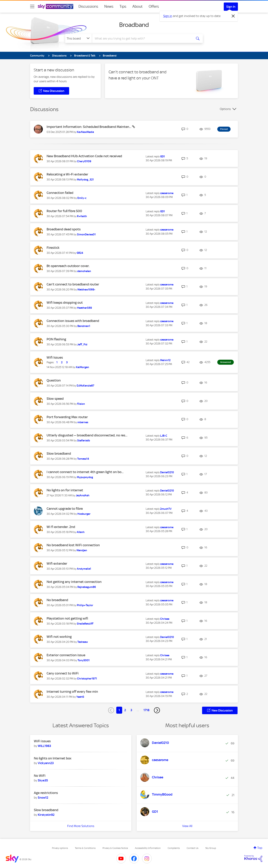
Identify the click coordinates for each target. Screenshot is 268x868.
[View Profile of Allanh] (81, 532)
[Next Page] (157, 710)
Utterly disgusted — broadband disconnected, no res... (87, 435)
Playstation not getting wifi (67, 618)
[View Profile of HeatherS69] (84, 308)
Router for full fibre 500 (64, 211)
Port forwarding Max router (67, 417)
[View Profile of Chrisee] (165, 619)
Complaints (174, 848)
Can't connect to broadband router (73, 284)
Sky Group (211, 848)
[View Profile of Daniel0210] (167, 472)
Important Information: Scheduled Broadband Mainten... (89, 127)
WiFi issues (42, 741)
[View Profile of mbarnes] (83, 422)
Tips (123, 6)
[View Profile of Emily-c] (82, 198)
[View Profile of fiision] (81, 404)
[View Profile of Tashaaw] (83, 642)
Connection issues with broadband (73, 321)
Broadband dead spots (64, 229)
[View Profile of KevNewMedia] (85, 132)
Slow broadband (59, 453)
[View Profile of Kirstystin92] (46, 815)
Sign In (231, 7)
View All (187, 826)
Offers (154, 6)
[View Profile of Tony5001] (84, 660)
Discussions (88, 6)
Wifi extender (57, 563)
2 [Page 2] (125, 710)
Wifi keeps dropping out (65, 303)
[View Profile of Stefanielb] (84, 441)
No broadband (57, 600)
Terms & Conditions (85, 848)
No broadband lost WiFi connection (73, 545)
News (109, 6)
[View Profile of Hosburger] (84, 514)
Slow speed (55, 399)
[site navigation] (32, 6)
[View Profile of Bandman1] (84, 326)
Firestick (53, 248)
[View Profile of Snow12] (43, 798)
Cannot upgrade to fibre (65, 509)
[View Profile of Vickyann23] (46, 763)
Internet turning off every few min (72, 692)
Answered (226, 362)
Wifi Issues (55, 357)
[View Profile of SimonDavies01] (86, 234)
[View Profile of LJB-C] (164, 436)
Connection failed (60, 193)
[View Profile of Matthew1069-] (86, 290)
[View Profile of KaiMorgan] (82, 367)
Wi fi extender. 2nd (61, 527)
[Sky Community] (56, 6)
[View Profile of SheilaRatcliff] (85, 624)
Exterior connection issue (66, 655)
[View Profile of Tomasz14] (83, 459)
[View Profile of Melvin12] (165, 360)
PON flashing (56, 339)
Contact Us (192, 848)
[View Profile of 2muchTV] (166, 509)
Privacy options (60, 848)
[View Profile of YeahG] (80, 697)
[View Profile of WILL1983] (44, 746)
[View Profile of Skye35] (43, 780)
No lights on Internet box (53, 758)
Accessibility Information (148, 848)
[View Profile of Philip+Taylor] (85, 605)
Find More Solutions (81, 826)
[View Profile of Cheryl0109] (84, 161)
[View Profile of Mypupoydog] (85, 477)
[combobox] (142, 38)
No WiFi (40, 776)
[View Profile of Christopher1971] (87, 679)
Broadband (134, 25)
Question (54, 380)
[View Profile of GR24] (80, 253)
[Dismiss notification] (233, 16)
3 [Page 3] (131, 710)
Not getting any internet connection (74, 582)
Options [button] (225, 109)
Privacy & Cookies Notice (115, 848)
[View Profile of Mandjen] (82, 550)
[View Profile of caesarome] (167, 193)
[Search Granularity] (79, 38)
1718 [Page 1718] (146, 710)
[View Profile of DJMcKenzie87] (85, 386)
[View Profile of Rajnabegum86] (87, 587)
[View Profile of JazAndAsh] (83, 495)
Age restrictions (46, 793)
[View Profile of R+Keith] (82, 216)
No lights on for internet (65, 490)
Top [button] (260, 848)
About (137, 6)
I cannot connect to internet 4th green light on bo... (85, 472)
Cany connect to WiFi (63, 673)
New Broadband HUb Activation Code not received (84, 156)
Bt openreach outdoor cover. (68, 266)
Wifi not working (59, 637)
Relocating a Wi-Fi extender (67, 174)
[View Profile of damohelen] (84, 271)
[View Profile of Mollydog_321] (85, 180)
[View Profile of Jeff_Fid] (82, 344)
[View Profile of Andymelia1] (84, 569)
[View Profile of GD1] (162, 157)
